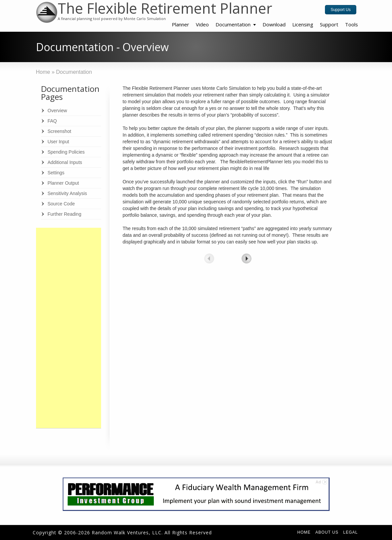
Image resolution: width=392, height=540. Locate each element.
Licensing (303, 24)
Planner (180, 24)
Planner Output (63, 183)
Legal (351, 532)
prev (209, 258)
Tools (351, 24)
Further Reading (65, 214)
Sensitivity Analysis (67, 193)
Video (202, 24)
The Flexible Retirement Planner (165, 8)
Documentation (233, 24)
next (247, 258)
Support (329, 24)
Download (274, 24)
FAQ (52, 121)
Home (304, 532)
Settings (56, 173)
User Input (59, 142)
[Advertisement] (69, 328)
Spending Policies (66, 152)
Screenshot (60, 131)
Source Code (61, 204)
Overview (57, 111)
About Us (327, 532)
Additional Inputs (65, 162)
